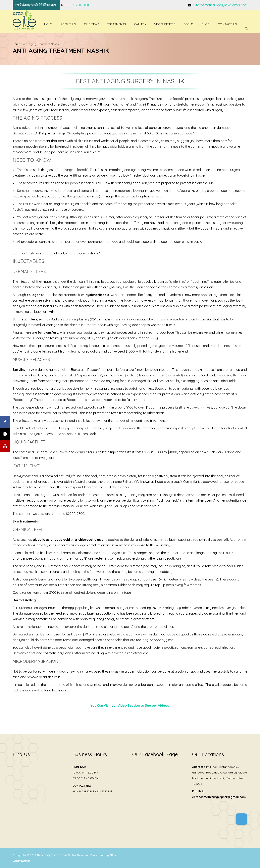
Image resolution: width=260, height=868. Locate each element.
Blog (206, 24)
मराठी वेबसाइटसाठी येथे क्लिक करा (35, 5)
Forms (189, 24)
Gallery (140, 24)
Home (48, 24)
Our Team (92, 24)
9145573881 (105, 791)
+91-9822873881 (77, 5)
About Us (68, 24)
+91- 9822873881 (83, 791)
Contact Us (227, 24)
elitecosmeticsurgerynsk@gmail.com (220, 5)
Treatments (117, 24)
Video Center (165, 24)
